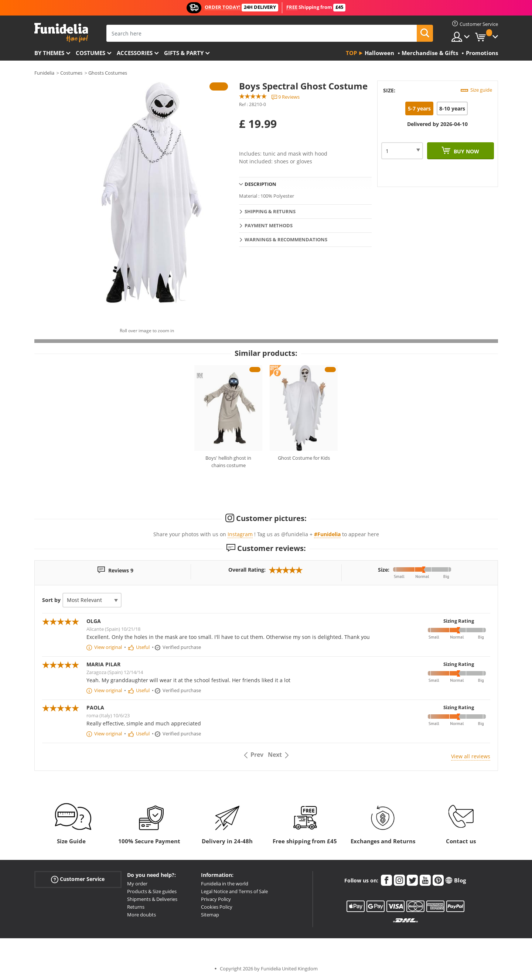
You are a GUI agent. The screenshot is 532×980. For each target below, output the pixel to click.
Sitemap (210, 915)
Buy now (466, 151)
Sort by (51, 600)
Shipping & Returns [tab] (270, 211)
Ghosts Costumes (108, 73)
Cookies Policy (217, 907)
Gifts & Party (184, 53)
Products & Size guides (152, 891)
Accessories (135, 53)
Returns (136, 907)
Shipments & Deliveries (152, 899)
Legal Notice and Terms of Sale (234, 891)
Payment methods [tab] (269, 225)
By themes (49, 53)
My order (137, 884)
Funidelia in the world (225, 884)
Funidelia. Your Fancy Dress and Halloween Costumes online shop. (61, 33)
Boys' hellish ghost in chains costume (228, 462)
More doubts (141, 915)
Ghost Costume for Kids (304, 458)
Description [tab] (260, 184)
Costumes (91, 53)
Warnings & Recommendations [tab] (286, 239)
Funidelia (44, 73)
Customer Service (78, 879)
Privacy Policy (216, 899)
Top (351, 53)
